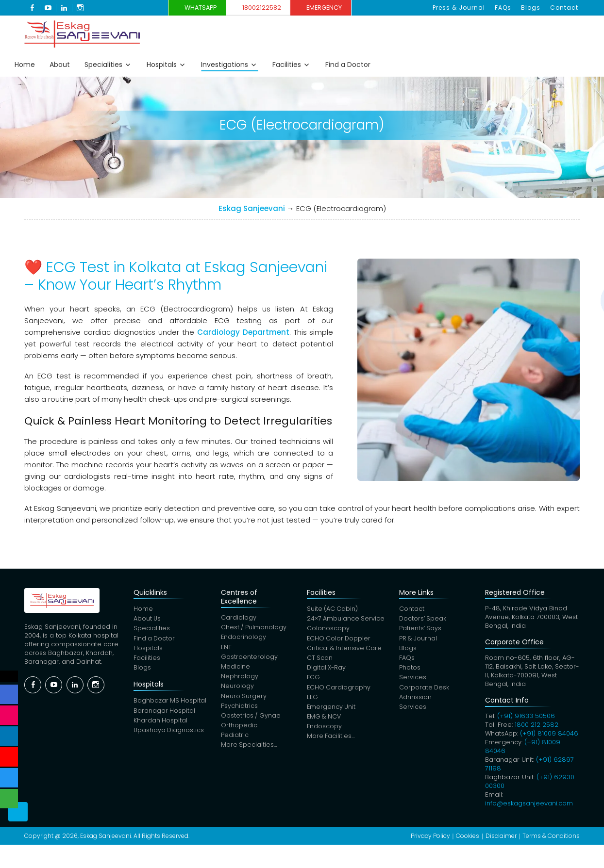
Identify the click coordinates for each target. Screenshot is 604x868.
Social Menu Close (10, 676)
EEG (313, 701)
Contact (565, 8)
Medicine (236, 669)
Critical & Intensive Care (345, 650)
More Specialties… (250, 750)
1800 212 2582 (537, 725)
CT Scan (320, 660)
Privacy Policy (430, 836)
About (60, 65)
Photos (411, 670)
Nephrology (240, 679)
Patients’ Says (422, 630)
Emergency (336, 8)
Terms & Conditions (551, 836)
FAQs (508, 8)
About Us (147, 619)
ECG (314, 680)
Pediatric (235, 740)
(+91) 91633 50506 (527, 716)
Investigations (225, 65)
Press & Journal (466, 8)
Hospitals (162, 65)
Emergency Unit (332, 711)
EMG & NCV (325, 721)
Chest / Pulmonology (255, 628)
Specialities (103, 65)
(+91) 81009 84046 (550, 733)
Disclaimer (501, 836)
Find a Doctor (348, 65)
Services (414, 680)
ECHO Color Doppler (340, 640)
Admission (417, 701)
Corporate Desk (426, 691)
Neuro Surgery (244, 699)
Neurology (238, 689)
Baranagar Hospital (164, 714)
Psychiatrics (240, 710)
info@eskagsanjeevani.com (529, 803)
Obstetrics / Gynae (252, 720)
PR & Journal (420, 640)
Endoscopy (325, 731)
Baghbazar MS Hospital (170, 704)
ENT (227, 648)
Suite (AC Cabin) (333, 609)
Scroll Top (18, 824)
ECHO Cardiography (339, 691)
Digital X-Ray (327, 670)
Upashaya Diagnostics (169, 734)
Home (25, 65)
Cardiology (239, 618)
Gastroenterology (250, 659)
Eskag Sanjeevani (252, 208)
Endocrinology (244, 638)
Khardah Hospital (160, 724)
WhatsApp (194, 8)
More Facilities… (331, 742)
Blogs (534, 8)
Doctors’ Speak (425, 619)
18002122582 (265, 8)
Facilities (287, 65)
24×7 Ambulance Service (346, 619)
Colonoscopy (328, 630)
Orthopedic (240, 730)
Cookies (468, 836)
